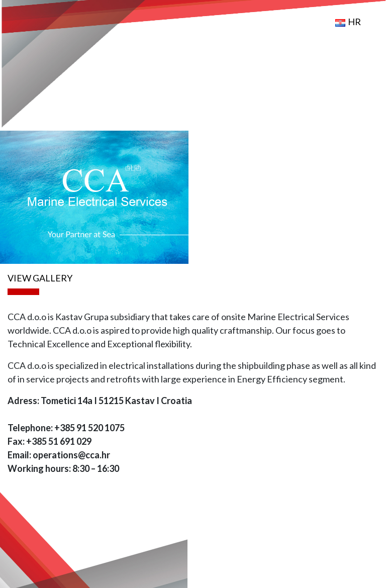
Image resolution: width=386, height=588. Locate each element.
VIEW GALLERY (40, 278)
